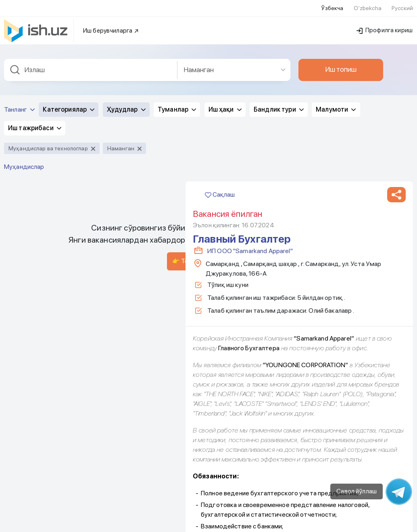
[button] (396, 193)
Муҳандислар (24, 165)
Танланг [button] (19, 108)
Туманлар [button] (177, 108)
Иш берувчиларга (111, 29)
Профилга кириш (385, 29)
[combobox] (91, 68)
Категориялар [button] (69, 108)
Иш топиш (341, 68)
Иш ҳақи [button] (225, 108)
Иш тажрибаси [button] (35, 126)
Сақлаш (220, 193)
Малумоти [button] (336, 108)
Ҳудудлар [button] (126, 108)
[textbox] (91, 68)
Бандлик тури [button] (279, 108)
